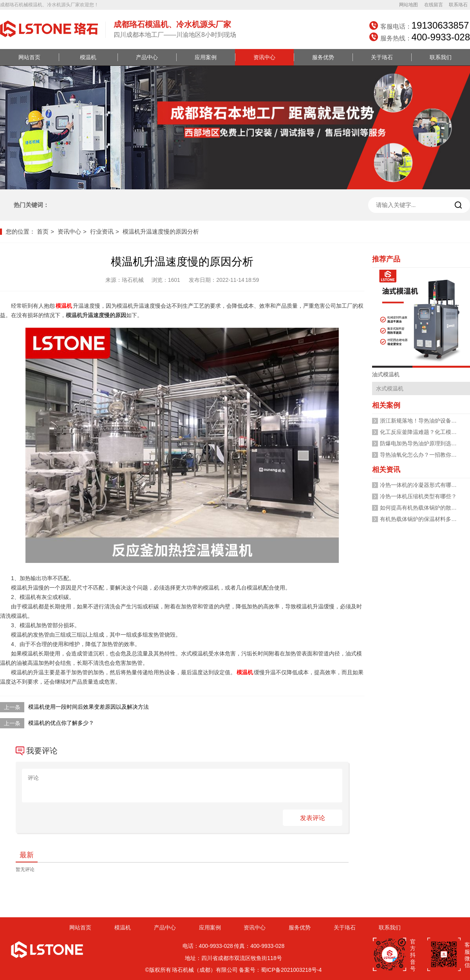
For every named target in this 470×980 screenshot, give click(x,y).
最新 (27, 855)
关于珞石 (382, 57)
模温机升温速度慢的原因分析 (161, 231)
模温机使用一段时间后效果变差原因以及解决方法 (89, 707)
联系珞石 (458, 5)
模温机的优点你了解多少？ (61, 723)
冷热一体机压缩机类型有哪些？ (418, 496)
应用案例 (206, 57)
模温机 (88, 57)
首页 (43, 231)
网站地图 (409, 5)
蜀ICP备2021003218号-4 (291, 970)
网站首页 (29, 57)
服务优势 (323, 57)
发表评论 (313, 818)
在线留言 (434, 5)
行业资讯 (102, 231)
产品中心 (147, 57)
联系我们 (441, 57)
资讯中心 (264, 57)
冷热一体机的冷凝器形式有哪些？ (421, 485)
